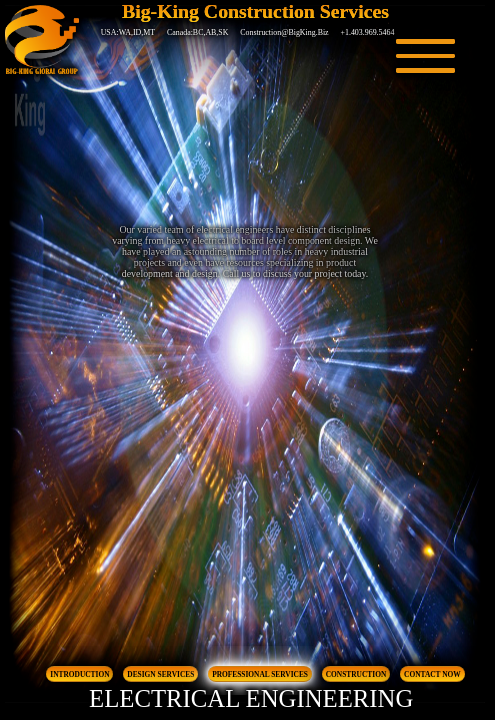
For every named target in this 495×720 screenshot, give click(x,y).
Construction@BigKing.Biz (284, 32)
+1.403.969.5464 (368, 32)
